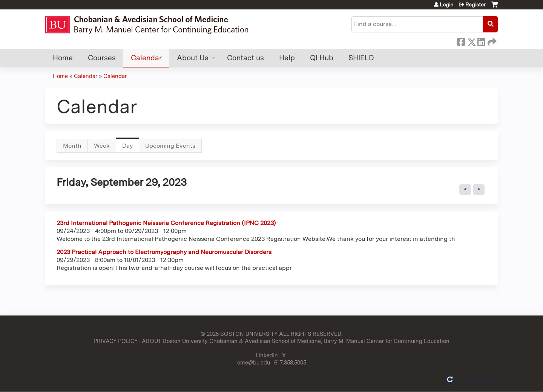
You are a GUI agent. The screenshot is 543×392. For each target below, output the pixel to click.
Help (287, 58)
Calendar (146, 58)
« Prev (465, 190)
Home (63, 58)
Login (446, 5)
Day (131, 148)
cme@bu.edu (254, 362)
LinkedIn (481, 41)
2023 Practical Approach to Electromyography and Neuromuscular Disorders (164, 252)
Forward (491, 41)
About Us (193, 58)
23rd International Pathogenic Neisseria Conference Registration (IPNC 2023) (166, 223)
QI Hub (322, 58)
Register (476, 5)
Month (72, 146)
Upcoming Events (170, 146)
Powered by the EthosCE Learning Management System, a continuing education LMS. (471, 379)
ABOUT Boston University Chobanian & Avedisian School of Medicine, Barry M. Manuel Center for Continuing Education (296, 341)
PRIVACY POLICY (116, 341)
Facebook (461, 41)
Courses (102, 58)
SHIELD (361, 58)
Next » (479, 190)
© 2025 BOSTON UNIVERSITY (239, 334)
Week (102, 146)
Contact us (245, 58)
